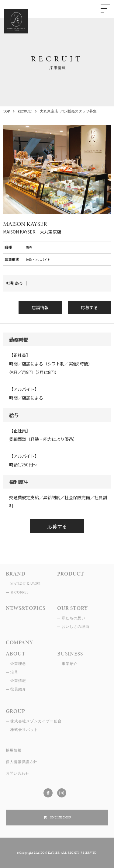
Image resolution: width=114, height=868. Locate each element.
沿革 (14, 672)
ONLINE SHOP (60, 817)
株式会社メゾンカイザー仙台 (36, 721)
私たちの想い (74, 618)
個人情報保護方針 (22, 762)
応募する (89, 307)
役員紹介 (18, 689)
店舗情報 (40, 307)
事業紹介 (70, 664)
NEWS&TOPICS (26, 608)
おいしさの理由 (76, 627)
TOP (6, 111)
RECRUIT (25, 111)
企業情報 (18, 681)
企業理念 (18, 664)
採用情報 (14, 750)
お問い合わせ (18, 773)
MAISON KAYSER (26, 584)
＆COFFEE (19, 592)
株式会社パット (24, 730)
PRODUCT (71, 574)
